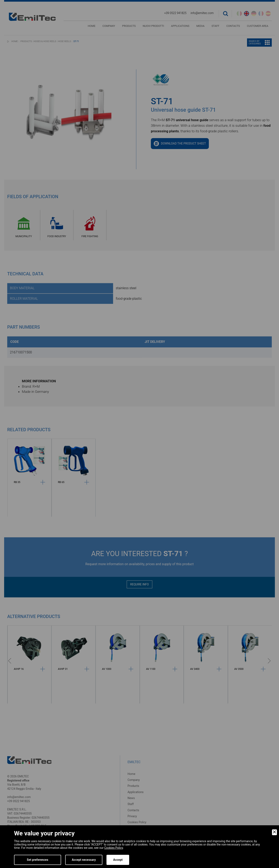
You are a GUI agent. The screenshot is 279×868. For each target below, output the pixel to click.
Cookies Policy (113, 848)
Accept (118, 860)
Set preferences (38, 860)
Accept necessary (84, 860)
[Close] (274, 832)
